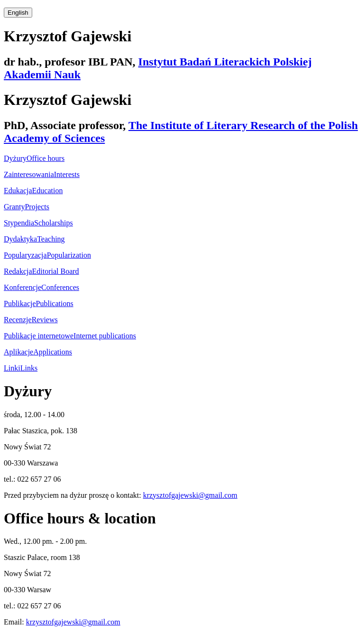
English (18, 13)
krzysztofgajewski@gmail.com (190, 495)
